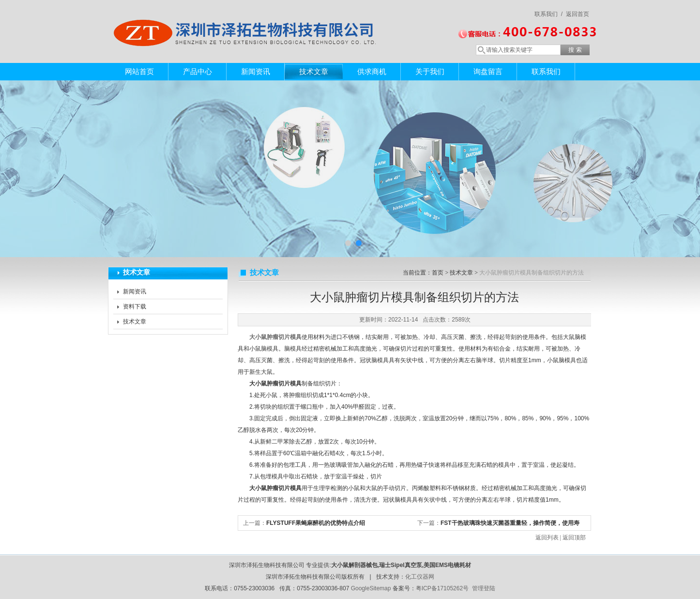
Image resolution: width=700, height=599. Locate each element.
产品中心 (198, 71)
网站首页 (139, 71)
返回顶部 (574, 538)
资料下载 (135, 307)
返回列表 (547, 538)
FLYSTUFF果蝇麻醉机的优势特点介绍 (316, 523)
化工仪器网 (420, 577)
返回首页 (578, 14)
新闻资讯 (256, 71)
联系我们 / (548, 14)
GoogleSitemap (371, 588)
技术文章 (314, 71)
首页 (438, 273)
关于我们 (430, 71)
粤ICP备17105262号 (442, 588)
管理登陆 (484, 588)
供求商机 (372, 71)
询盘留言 (488, 71)
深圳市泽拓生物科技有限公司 (248, 22)
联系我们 (546, 71)
